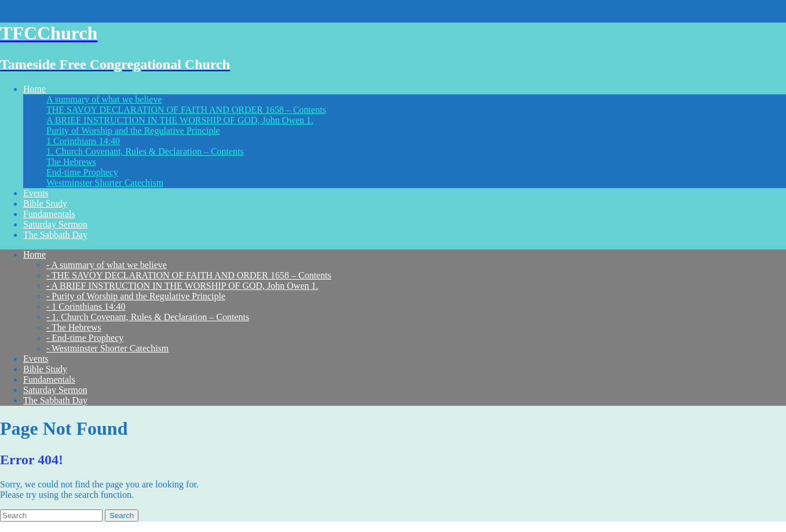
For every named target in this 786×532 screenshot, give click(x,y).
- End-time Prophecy (85, 338)
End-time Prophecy (82, 172)
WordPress (207, 527)
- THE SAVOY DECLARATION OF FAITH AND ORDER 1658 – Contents (189, 275)
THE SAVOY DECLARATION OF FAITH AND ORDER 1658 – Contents (186, 110)
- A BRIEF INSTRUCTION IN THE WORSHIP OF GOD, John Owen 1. (182, 286)
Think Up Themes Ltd (95, 527)
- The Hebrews (74, 327)
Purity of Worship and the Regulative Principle (133, 131)
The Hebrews (71, 162)
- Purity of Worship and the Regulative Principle (136, 296)
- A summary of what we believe (107, 265)
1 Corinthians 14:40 (83, 141)
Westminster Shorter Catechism (105, 183)
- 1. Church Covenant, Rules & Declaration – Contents (148, 317)
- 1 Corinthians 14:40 (86, 307)
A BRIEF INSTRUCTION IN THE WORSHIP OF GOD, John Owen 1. (180, 120)
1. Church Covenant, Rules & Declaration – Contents (145, 151)
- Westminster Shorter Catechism (107, 348)
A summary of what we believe (104, 99)
